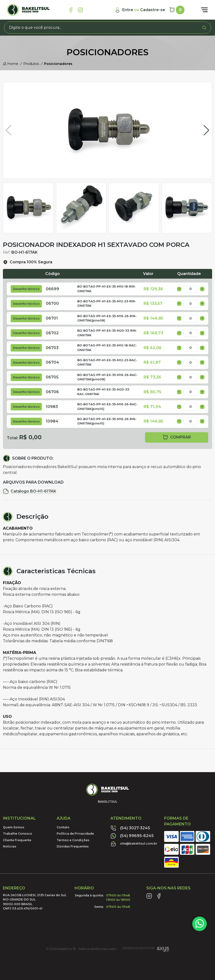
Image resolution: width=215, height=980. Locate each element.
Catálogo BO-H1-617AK (30, 491)
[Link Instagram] (80, 10)
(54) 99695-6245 (132, 836)
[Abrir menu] (204, 10)
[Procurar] (204, 28)
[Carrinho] (177, 10)
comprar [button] (177, 437)
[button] (206, 130)
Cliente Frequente (17, 840)
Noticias (10, 846)
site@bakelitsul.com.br (134, 844)
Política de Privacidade (75, 834)
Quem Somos (14, 827)
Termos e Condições (73, 840)
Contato (63, 827)
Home (11, 64)
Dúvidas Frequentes (73, 846)
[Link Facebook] (71, 10)
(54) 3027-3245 (130, 828)
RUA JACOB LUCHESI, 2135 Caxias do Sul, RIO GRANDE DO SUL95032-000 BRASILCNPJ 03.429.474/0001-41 (35, 902)
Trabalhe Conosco (18, 834)
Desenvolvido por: (146, 950)
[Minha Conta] (140, 10)
